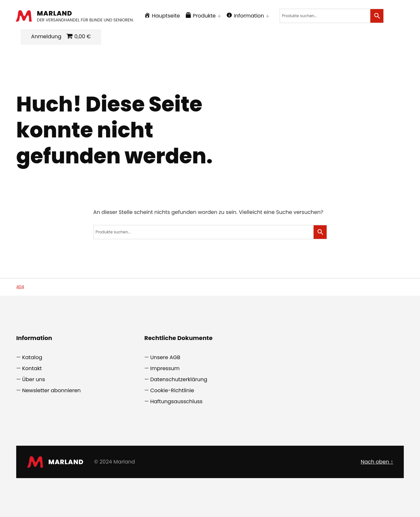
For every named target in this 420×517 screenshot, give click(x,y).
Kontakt (32, 368)
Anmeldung (47, 36)
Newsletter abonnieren (51, 390)
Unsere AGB (165, 357)
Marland (55, 13)
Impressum (165, 368)
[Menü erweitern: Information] (268, 16)
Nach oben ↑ (377, 462)
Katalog (32, 357)
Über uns (34, 379)
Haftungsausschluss (176, 401)
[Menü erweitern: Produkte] (220, 16)
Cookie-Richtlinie (172, 390)
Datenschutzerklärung (179, 379)
